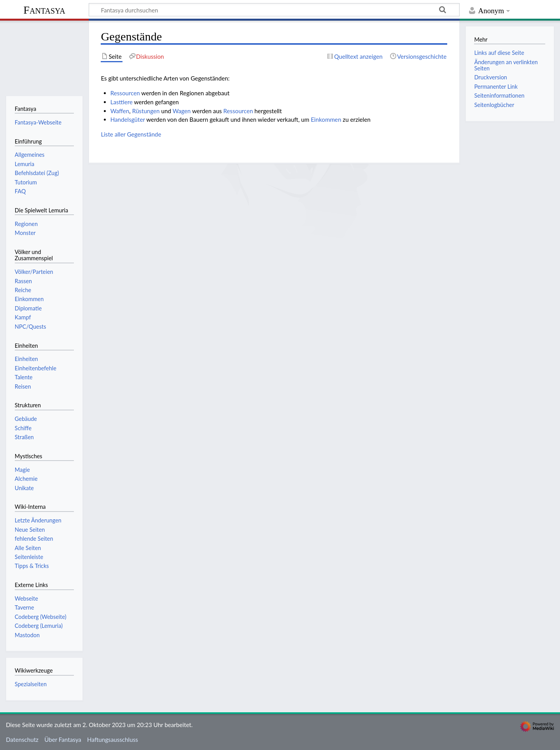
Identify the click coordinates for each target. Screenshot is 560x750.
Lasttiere (122, 102)
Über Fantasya (63, 739)
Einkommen (326, 119)
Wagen (182, 111)
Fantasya (44, 10)
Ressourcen (125, 93)
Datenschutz (22, 739)
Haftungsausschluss (113, 739)
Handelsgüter (128, 119)
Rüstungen (146, 111)
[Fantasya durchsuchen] (274, 10)
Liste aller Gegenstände (131, 134)
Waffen (120, 111)
